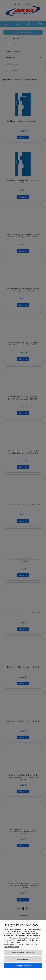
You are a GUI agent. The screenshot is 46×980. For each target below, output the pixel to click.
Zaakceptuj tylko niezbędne (23, 952)
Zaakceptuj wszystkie (23, 966)
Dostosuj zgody (23, 959)
